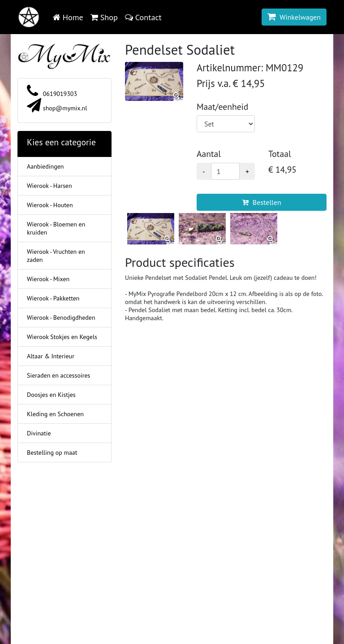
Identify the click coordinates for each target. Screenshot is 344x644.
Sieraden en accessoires (58, 375)
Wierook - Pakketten (53, 298)
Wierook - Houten (50, 205)
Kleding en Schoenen (55, 414)
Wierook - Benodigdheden (61, 318)
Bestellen (261, 202)
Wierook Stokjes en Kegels (62, 337)
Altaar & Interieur (51, 356)
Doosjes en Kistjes (51, 395)
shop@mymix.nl (57, 108)
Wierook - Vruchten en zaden (56, 256)
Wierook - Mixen (48, 279)
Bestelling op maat (52, 453)
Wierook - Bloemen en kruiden (56, 228)
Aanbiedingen (45, 166)
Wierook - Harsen (49, 186)
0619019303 (52, 94)
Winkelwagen (294, 17)
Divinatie (39, 433)
